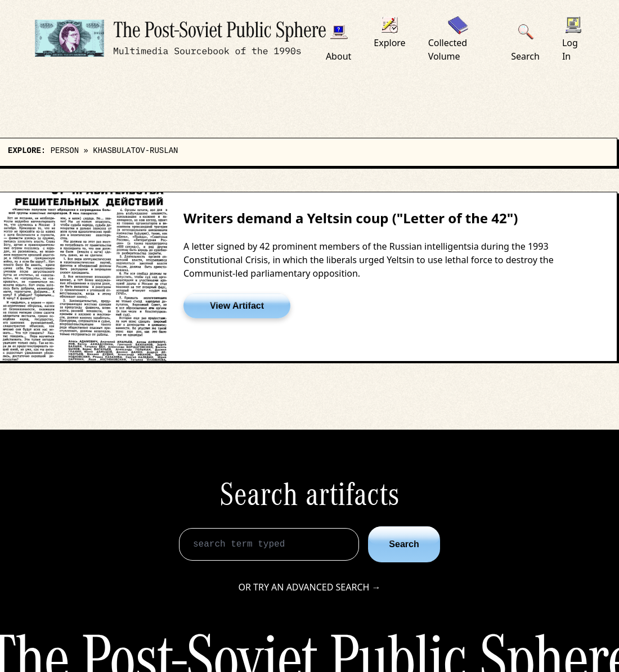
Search (404, 544)
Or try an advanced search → (309, 587)
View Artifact (237, 306)
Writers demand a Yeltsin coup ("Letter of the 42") (351, 218)
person (65, 151)
